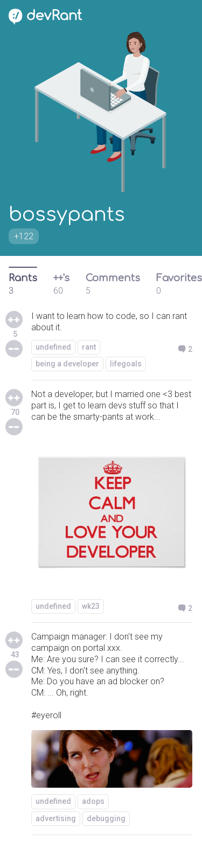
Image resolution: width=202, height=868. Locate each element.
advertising (56, 818)
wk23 (91, 606)
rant (89, 347)
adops (93, 801)
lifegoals (126, 364)
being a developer (67, 364)
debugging (106, 818)
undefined (53, 347)
